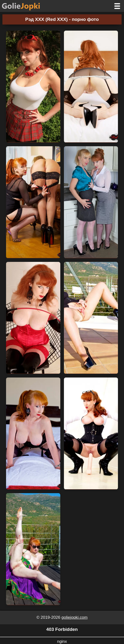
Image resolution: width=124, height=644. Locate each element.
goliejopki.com (75, 617)
